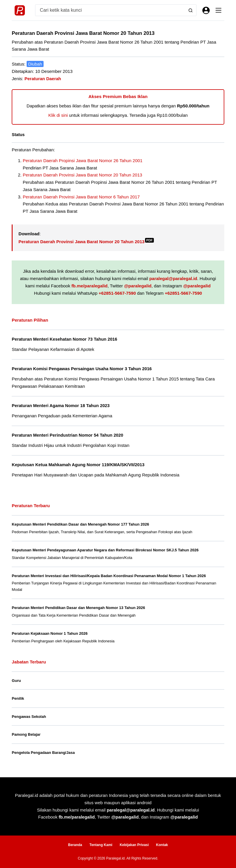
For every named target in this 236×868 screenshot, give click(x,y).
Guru (16, 681)
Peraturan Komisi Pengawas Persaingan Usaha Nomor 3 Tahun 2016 (82, 369)
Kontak (162, 845)
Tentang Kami (101, 845)
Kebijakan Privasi (134, 845)
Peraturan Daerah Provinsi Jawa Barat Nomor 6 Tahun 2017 (81, 197)
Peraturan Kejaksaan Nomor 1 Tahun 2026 (50, 633)
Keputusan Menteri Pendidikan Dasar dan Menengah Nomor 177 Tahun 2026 (80, 524)
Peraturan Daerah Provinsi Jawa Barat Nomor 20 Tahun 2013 (82, 175)
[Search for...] (110, 10)
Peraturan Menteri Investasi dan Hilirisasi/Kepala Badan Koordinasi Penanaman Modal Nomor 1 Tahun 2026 (109, 576)
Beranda (75, 845)
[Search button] (191, 10)
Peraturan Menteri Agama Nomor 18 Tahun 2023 (61, 406)
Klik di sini (58, 115)
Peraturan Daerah (43, 79)
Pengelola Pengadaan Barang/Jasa (43, 753)
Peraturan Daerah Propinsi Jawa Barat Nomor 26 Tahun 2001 (83, 161)
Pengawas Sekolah (29, 717)
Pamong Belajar (26, 734)
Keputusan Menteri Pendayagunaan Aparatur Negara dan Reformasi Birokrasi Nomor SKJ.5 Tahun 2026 (105, 550)
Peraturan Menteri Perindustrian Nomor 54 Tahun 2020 (67, 435)
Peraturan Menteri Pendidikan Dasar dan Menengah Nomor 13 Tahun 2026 (78, 608)
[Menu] (218, 10)
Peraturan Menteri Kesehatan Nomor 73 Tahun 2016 (64, 339)
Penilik (18, 698)
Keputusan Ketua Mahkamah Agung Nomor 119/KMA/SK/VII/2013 (78, 465)
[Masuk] (206, 10)
